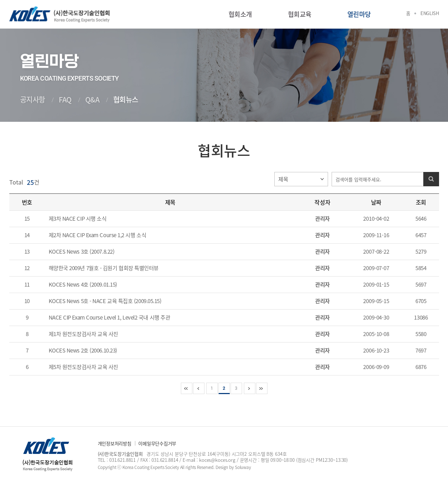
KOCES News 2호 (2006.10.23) (83, 350)
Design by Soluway (233, 467)
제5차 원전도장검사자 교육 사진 (83, 367)
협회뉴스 (126, 99)
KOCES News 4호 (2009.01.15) (83, 284)
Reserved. (206, 467)
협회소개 (240, 14)
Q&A (92, 99)
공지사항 (33, 99)
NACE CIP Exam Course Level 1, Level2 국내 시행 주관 (110, 317)
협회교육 (300, 14)
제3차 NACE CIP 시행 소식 (78, 219)
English (430, 13)
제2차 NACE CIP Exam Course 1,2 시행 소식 (98, 235)
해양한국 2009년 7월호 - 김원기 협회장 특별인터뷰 (104, 268)
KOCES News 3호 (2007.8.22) (82, 251)
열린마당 (359, 14)
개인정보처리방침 (115, 443)
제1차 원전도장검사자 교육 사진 (83, 334)
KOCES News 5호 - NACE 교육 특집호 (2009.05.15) (105, 301)
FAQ (65, 99)
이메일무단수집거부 (157, 443)
